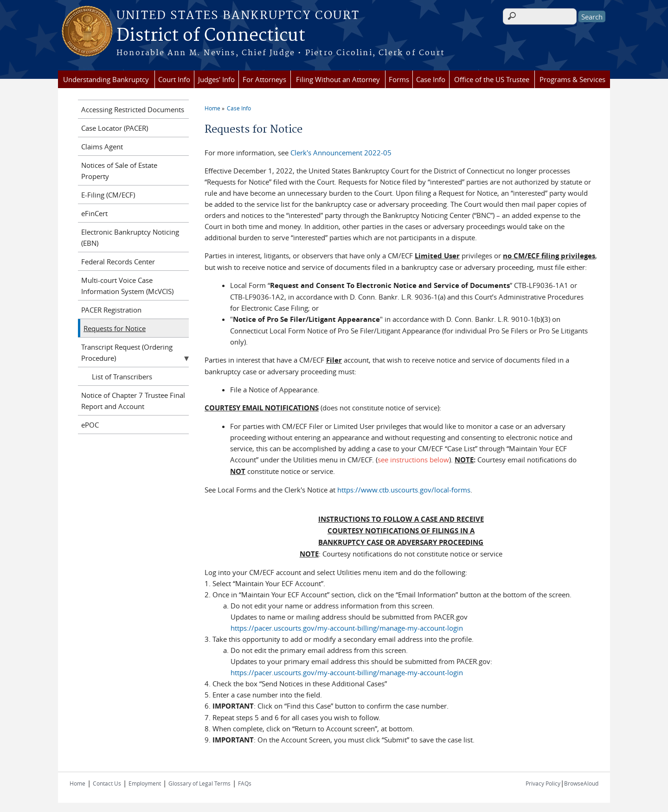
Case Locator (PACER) (115, 128)
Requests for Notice (115, 328)
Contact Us (107, 783)
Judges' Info (216, 79)
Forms (399, 79)
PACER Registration (111, 310)
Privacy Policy (543, 783)
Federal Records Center (118, 262)
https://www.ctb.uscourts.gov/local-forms (404, 490)
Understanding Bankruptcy (106, 79)
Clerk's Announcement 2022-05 (341, 153)
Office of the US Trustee (492, 79)
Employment (145, 783)
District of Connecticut (211, 36)
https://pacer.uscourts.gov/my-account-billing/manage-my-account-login (347, 628)
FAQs (245, 783)
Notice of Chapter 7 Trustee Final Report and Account (133, 401)
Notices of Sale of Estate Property (119, 171)
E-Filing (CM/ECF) (108, 195)
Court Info (174, 79)
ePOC (90, 425)
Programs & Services (572, 79)
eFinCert (94, 213)
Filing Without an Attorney (338, 79)
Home (212, 108)
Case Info (431, 79)
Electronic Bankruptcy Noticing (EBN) (130, 237)
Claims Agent (102, 147)
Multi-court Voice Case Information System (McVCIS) (127, 286)
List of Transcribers (122, 377)
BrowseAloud (581, 783)
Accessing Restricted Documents (133, 109)
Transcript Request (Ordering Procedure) (127, 352)
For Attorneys (264, 79)
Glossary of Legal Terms (199, 783)
